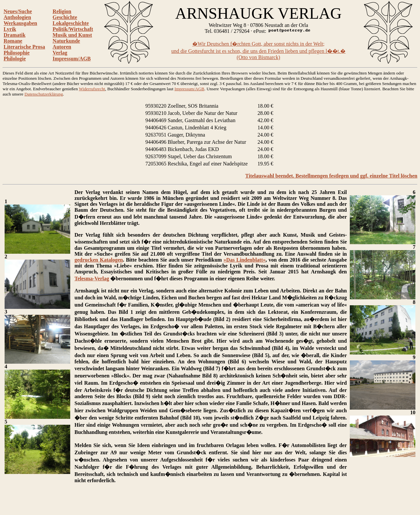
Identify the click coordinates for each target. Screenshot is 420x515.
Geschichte (65, 17)
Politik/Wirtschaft (73, 29)
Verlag (60, 53)
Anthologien (17, 17)
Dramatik (15, 35)
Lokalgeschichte (71, 23)
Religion (62, 11)
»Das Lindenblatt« (244, 260)
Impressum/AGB (72, 59)
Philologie (15, 59)
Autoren (62, 47)
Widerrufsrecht (92, 89)
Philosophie (17, 53)
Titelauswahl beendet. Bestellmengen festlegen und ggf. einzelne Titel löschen (331, 176)
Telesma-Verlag (92, 279)
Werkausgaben (20, 23)
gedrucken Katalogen (99, 260)
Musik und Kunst (72, 35)
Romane (13, 41)
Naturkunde (66, 41)
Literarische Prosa (24, 47)
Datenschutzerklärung (44, 94)
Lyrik (10, 29)
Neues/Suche (18, 11)
